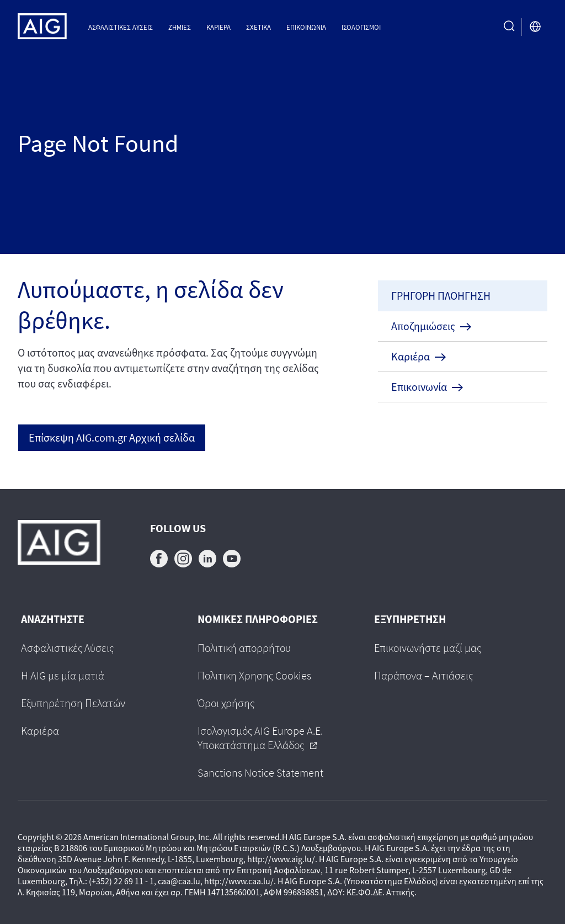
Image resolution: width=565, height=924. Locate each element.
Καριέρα (218, 27)
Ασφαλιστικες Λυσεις (121, 27)
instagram (183, 559)
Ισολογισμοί (361, 27)
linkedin (207, 559)
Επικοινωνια (306, 27)
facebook (159, 559)
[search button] (509, 27)
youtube (232, 559)
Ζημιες (180, 27)
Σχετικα (258, 27)
